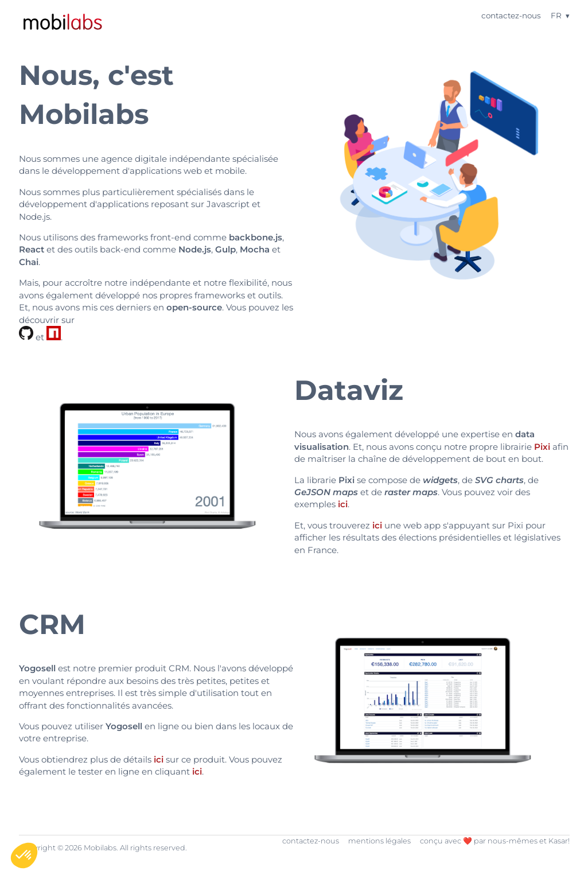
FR (556, 15)
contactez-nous (511, 15)
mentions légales (379, 841)
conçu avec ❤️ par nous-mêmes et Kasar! (495, 841)
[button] (24, 855)
